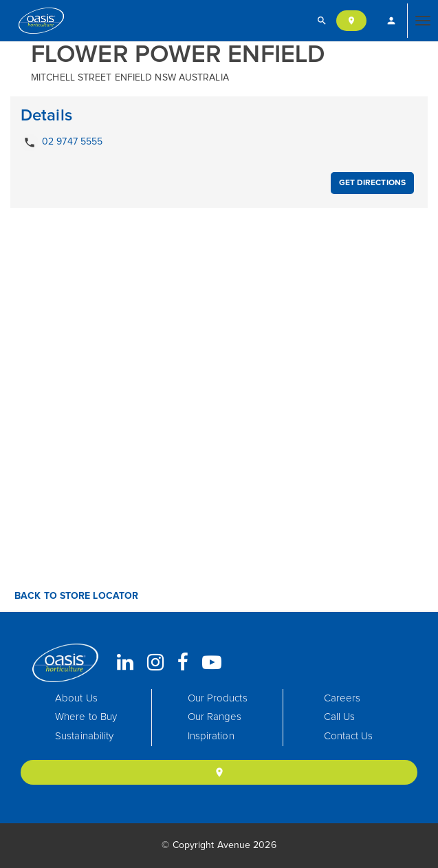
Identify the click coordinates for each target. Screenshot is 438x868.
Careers (342, 698)
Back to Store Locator (75, 596)
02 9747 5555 (62, 142)
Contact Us (349, 736)
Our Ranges (215, 717)
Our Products (218, 698)
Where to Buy (86, 717)
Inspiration (211, 736)
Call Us (340, 717)
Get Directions (372, 183)
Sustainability (84, 736)
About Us (76, 698)
